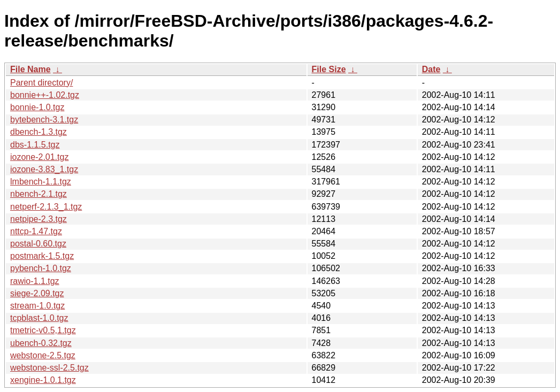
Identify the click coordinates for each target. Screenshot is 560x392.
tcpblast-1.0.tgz (39, 318)
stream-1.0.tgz (37, 306)
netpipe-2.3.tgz (39, 219)
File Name (30, 69)
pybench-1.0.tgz (41, 268)
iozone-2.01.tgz (39, 157)
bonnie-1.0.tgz (37, 107)
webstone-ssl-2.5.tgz (49, 368)
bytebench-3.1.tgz (44, 120)
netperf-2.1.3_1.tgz (46, 207)
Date (431, 69)
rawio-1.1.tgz (35, 281)
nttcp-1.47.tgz (36, 231)
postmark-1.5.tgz (42, 256)
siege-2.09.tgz (37, 293)
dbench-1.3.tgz (39, 132)
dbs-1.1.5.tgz (35, 145)
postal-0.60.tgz (38, 244)
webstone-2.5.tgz (43, 355)
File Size (329, 69)
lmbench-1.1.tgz (41, 182)
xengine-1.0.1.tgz (43, 380)
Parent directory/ (41, 83)
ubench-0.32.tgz (41, 343)
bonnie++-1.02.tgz (45, 95)
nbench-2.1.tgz (39, 194)
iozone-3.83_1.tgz (44, 169)
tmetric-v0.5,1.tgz (43, 330)
